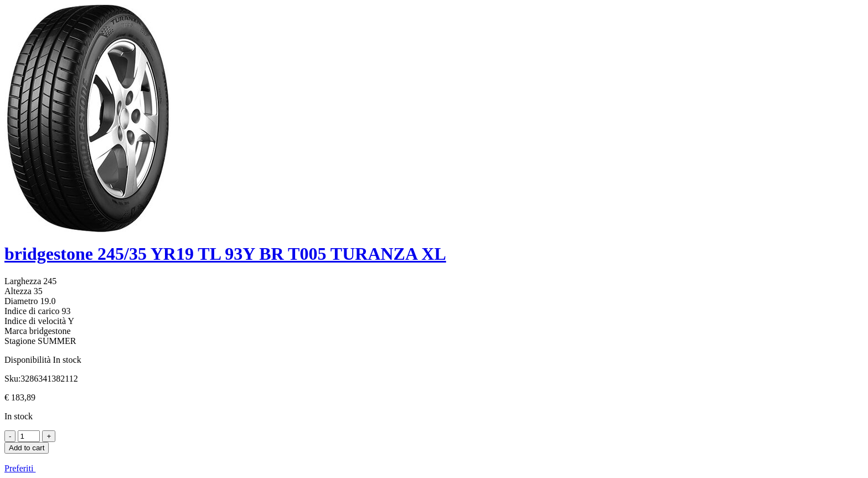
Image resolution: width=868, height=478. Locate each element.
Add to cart (27, 448)
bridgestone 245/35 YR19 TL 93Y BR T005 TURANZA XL (225, 254)
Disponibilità (28, 360)
